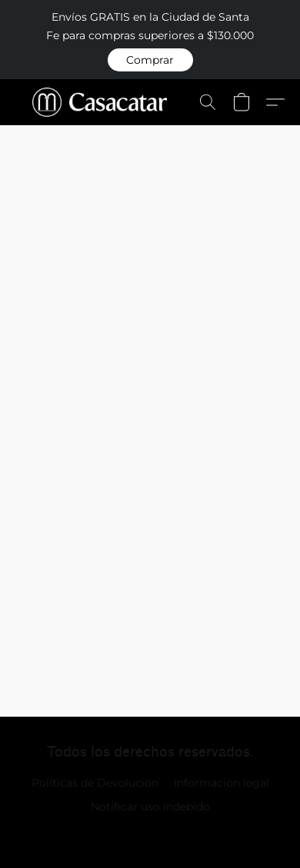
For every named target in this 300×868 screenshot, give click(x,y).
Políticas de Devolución (95, 783)
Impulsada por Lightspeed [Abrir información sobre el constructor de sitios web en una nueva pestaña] (150, 834)
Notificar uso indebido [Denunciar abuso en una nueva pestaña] (150, 807)
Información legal (222, 783)
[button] (150, 60)
